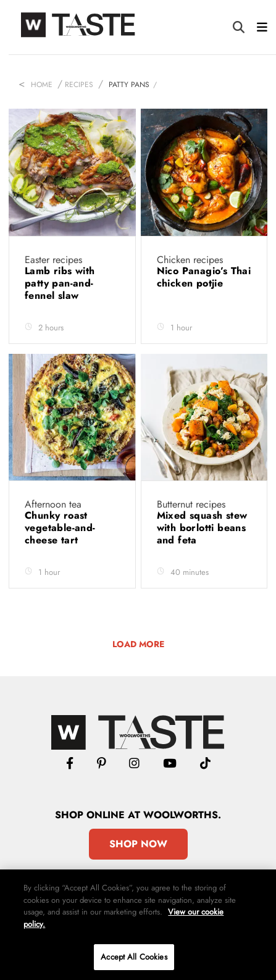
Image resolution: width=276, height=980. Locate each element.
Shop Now (138, 844)
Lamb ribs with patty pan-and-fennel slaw (60, 283)
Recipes (79, 85)
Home (42, 85)
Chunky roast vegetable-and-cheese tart (60, 528)
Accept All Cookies (134, 957)
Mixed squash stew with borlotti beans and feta (202, 528)
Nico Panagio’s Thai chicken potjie (204, 277)
